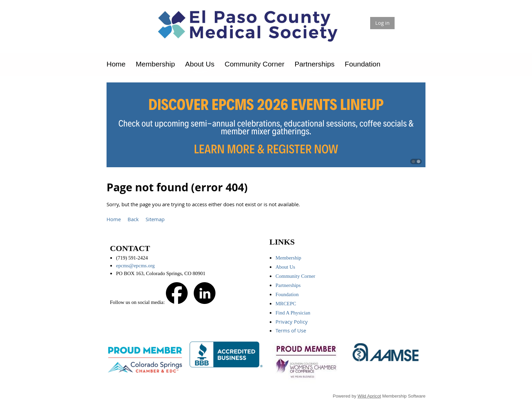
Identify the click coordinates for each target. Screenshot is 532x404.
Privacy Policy (292, 322)
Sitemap (155, 219)
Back (133, 219)
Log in (382, 23)
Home (114, 219)
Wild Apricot (369, 396)
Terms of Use (291, 330)
